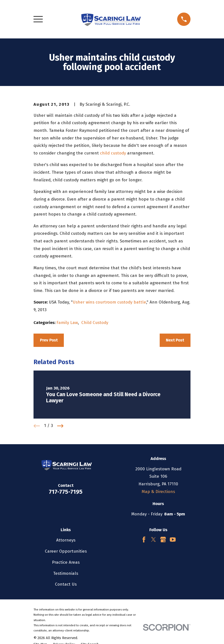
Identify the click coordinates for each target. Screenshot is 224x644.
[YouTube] (173, 540)
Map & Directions (158, 492)
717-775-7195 (66, 492)
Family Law (67, 323)
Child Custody (95, 323)
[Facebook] (144, 540)
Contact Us (66, 584)
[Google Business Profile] (163, 540)
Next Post (175, 340)
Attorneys (66, 540)
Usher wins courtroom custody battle (109, 302)
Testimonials (66, 573)
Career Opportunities (66, 551)
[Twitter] (154, 540)
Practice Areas (66, 562)
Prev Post (49, 340)
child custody (113, 153)
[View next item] (60, 426)
